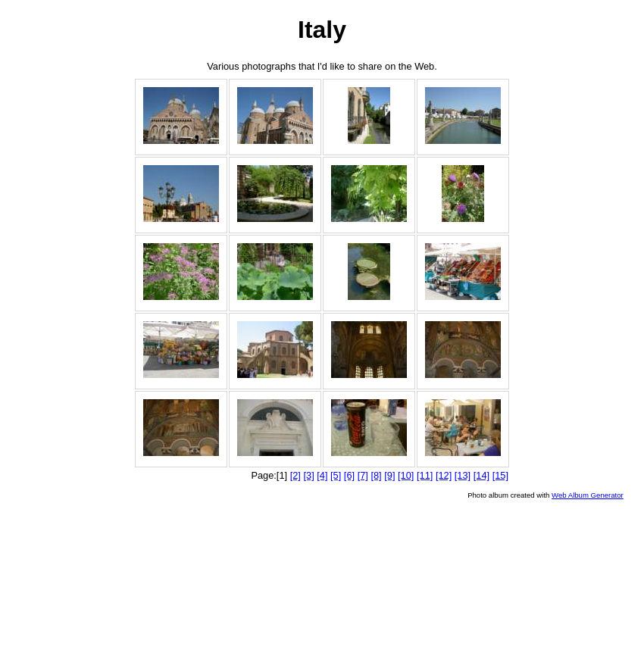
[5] (336, 475)
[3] (308, 475)
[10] (406, 475)
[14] (481, 475)
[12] (444, 475)
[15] (500, 475)
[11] (425, 475)
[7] (363, 475)
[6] (349, 475)
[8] (376, 475)
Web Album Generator (588, 495)
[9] (389, 475)
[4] (322, 475)
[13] (463, 475)
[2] (295, 475)
